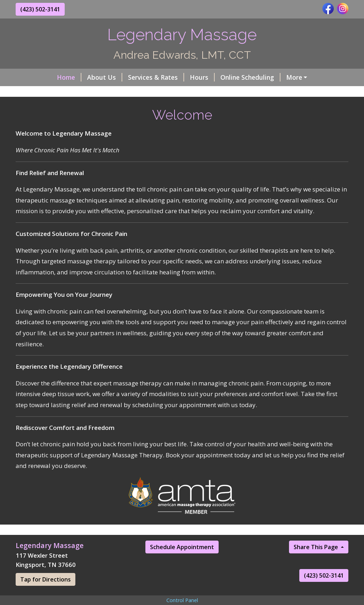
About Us (105, 77)
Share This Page (317, 547)
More (294, 77)
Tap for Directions (45, 579)
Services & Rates (156, 77)
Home (69, 77)
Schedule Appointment (182, 547)
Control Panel (182, 600)
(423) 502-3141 (40, 9)
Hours (202, 77)
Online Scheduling (250, 77)
